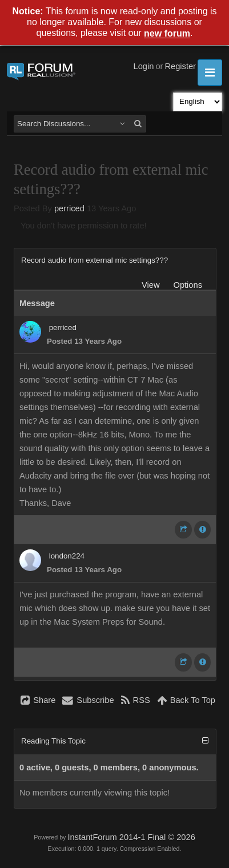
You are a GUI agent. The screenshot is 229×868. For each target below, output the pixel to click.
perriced (69, 208)
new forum (167, 34)
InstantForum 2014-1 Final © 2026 (131, 837)
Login (144, 66)
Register (180, 66)
